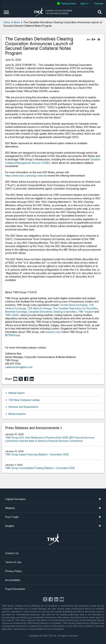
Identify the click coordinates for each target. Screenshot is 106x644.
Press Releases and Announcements (32, 428)
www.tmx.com (53, 332)
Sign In (84, 3)
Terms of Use (13, 562)
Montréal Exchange (16, 312)
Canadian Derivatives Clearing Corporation (53, 312)
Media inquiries (17, 414)
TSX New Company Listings (24, 400)
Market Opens (17, 393)
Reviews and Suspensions (23, 407)
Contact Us (12, 553)
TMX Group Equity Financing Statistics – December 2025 (37, 454)
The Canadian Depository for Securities (75, 308)
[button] (100, 12)
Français (99, 3)
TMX (81, 312)
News (17, 22)
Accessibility (13, 580)
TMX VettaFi (12, 315)
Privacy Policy (13, 571)
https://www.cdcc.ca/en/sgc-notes (24, 176)
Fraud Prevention (15, 589)
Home (7, 22)
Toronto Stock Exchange (73, 305)
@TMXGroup (13, 335)
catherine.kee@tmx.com (19, 367)
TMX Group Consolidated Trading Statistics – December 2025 (40, 468)
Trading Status (69, 3)
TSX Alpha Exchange (39, 308)
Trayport (89, 312)
